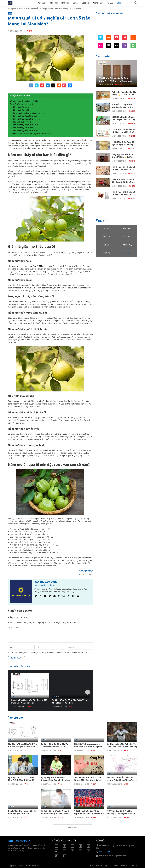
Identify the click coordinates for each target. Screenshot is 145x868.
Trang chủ (12, 9)
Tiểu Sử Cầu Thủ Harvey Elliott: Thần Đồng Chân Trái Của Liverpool (22, 814)
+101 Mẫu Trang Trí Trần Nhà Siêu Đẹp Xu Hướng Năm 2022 (122, 107)
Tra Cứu (110, 3)
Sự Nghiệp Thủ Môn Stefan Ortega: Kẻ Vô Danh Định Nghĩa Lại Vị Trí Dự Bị (55, 780)
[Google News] (64, 596)
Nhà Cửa (65, 3)
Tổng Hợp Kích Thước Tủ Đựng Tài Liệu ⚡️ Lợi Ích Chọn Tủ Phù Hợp (122, 157)
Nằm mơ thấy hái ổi (21, 107)
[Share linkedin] (48, 87)
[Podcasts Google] (68, 596)
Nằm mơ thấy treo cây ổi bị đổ (25, 131)
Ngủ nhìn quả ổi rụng (22, 122)
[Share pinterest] (42, 87)
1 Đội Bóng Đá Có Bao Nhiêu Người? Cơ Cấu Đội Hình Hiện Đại (89, 812)
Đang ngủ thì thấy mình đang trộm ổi (28, 113)
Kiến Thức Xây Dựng (46, 582)
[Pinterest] (50, 596)
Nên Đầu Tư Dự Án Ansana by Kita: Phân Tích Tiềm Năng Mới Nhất (88, 747)
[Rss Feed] (64, 857)
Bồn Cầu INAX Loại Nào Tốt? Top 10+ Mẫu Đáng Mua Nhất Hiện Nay (30, 701)
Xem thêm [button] (72, 827)
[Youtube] (45, 596)
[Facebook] (56, 847)
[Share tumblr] (53, 87)
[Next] (88, 692)
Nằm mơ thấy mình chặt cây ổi (25, 125)
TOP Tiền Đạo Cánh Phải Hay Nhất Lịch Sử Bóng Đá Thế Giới (121, 812)
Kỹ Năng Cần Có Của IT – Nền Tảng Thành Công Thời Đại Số (21, 779)
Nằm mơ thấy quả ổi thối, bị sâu (26, 119)
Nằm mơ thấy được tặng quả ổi (26, 116)
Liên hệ (134, 865)
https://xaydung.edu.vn (45, 585)
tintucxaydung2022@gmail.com (112, 856)
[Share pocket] (64, 87)
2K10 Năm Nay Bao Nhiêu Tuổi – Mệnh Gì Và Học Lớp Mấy (123, 120)
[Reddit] (54, 596)
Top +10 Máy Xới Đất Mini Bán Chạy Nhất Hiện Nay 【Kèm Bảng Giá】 (123, 182)
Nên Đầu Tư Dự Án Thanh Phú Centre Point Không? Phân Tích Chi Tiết (121, 780)
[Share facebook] (31, 87)
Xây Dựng (42, 3)
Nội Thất (54, 3)
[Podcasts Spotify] (78, 596)
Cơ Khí (75, 3)
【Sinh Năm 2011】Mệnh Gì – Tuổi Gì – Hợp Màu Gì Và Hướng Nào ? (124, 170)
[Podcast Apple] (73, 596)
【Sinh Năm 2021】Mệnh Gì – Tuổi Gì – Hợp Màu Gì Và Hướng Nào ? (124, 195)
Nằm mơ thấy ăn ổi (21, 110)
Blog (119, 3)
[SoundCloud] (40, 596)
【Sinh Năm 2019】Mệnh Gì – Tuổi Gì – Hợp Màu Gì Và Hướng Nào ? (124, 132)
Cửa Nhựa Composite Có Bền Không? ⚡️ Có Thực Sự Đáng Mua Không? (115, 81)
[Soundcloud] (72, 847)
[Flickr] (59, 596)
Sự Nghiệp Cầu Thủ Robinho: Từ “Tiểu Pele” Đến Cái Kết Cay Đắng (122, 745)
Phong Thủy (98, 3)
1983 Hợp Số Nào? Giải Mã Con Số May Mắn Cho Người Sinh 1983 (88, 780)
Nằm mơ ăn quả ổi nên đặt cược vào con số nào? (30, 134)
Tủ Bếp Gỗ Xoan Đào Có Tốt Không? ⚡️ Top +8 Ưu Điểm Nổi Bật (124, 95)
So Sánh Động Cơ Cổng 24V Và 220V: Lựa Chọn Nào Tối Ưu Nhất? (70, 701)
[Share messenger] (70, 87)
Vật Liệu (85, 3)
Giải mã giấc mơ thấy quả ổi (21, 104)
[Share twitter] (37, 87)
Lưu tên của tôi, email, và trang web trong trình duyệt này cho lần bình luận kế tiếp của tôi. (49, 653)
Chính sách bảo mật (119, 865)
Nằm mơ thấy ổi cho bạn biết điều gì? (25, 101)
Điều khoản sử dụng (99, 865)
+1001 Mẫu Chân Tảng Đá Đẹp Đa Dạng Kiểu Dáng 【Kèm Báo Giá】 (123, 145)
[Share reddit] (59, 87)
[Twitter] (36, 596)
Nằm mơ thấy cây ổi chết (23, 128)
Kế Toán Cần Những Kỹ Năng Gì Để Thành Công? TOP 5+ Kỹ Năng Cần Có (56, 814)
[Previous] (13, 692)
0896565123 (105, 852)
